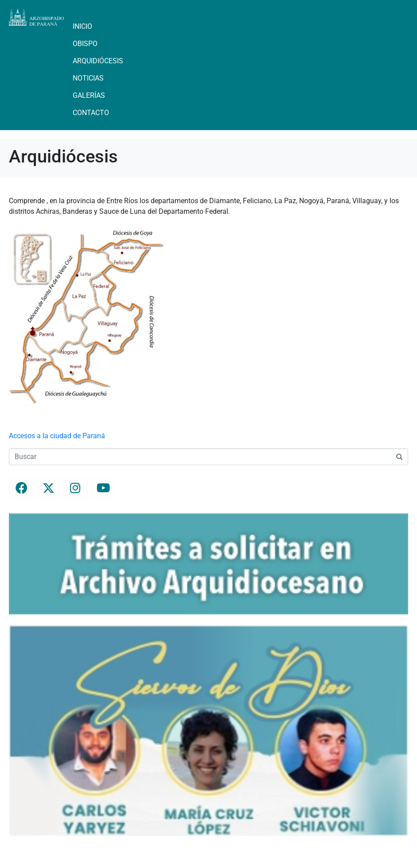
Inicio (82, 26)
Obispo (85, 44)
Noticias (88, 78)
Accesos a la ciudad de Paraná (57, 436)
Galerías (89, 95)
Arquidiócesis (98, 61)
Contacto (91, 113)
